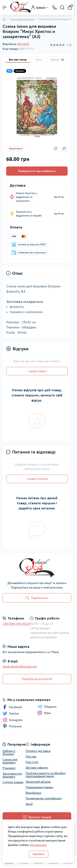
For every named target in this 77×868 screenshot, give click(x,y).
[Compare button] (64, 149)
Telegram (47, 707)
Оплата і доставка (38, 751)
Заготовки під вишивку (12, 775)
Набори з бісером (9, 752)
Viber (44, 713)
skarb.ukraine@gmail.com (20, 666)
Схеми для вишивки (22, 19)
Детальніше (38, 845)
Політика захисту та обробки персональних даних (46, 775)
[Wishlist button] (56, 149)
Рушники (9, 768)
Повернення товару (39, 787)
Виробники (33, 793)
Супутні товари (13, 782)
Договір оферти (37, 768)
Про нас (31, 756)
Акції (29, 804)
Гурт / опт (32, 762)
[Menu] (5, 7)
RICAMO (24, 44)
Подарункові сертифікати (44, 798)
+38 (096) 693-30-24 (16, 624)
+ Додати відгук (37, 371)
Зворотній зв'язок (38, 782)
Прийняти (39, 854)
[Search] (62, 7)
